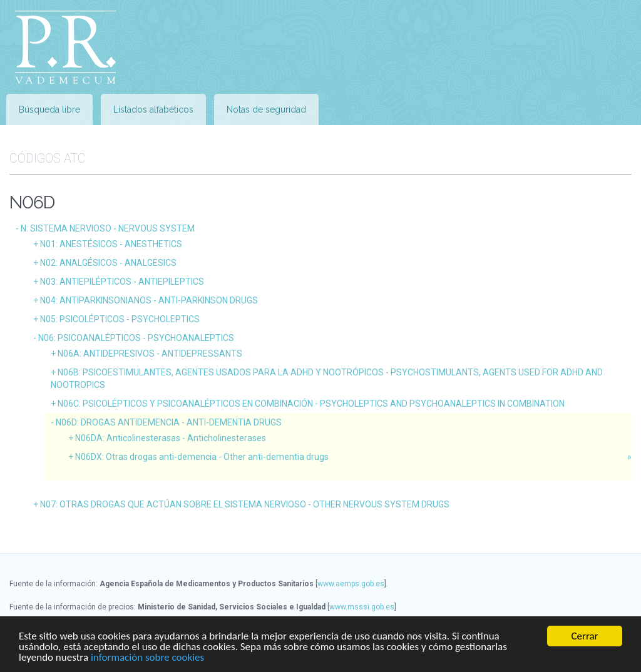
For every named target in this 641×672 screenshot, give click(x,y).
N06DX (202, 457)
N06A (150, 354)
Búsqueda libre (49, 109)
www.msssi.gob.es (362, 607)
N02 (108, 263)
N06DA (171, 438)
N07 (245, 504)
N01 (111, 244)
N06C (311, 404)
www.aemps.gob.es (351, 584)
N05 (120, 319)
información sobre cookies (147, 664)
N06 (136, 338)
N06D (169, 422)
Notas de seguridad (266, 109)
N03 (122, 282)
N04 (149, 300)
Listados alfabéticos (153, 109)
